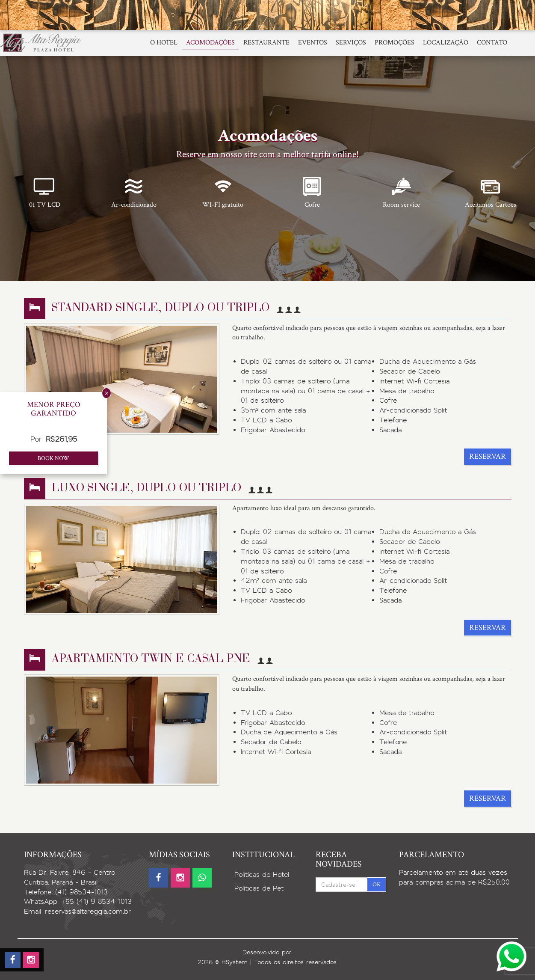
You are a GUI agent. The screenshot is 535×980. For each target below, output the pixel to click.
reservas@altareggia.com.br (88, 911)
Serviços (351, 43)
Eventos (313, 43)
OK (377, 885)
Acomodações (210, 43)
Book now (53, 458)
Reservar (488, 456)
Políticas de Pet (259, 888)
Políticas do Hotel (262, 875)
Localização (446, 43)
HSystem (235, 962)
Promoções (395, 43)
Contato (492, 43)
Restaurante (266, 43)
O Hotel (164, 43)
